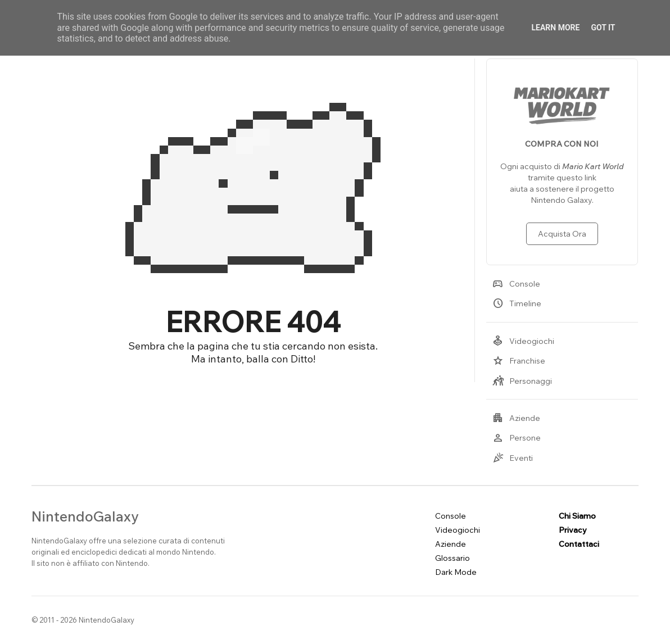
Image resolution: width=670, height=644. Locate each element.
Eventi (513, 458)
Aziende (516, 418)
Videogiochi (523, 341)
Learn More (555, 28)
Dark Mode (456, 572)
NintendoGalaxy (85, 516)
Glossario (452, 558)
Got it (603, 28)
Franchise (519, 361)
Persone (517, 438)
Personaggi (522, 381)
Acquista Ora (562, 234)
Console (516, 284)
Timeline (517, 303)
